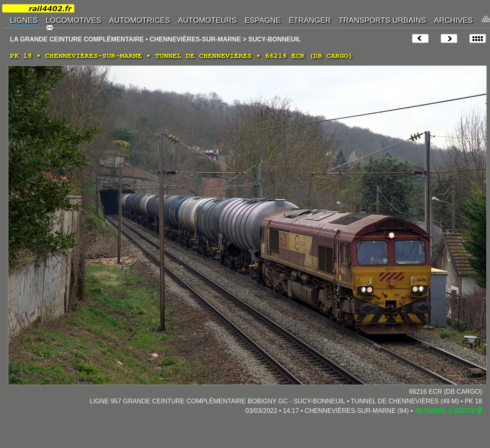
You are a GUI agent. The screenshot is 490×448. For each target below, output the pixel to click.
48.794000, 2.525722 (445, 411)
